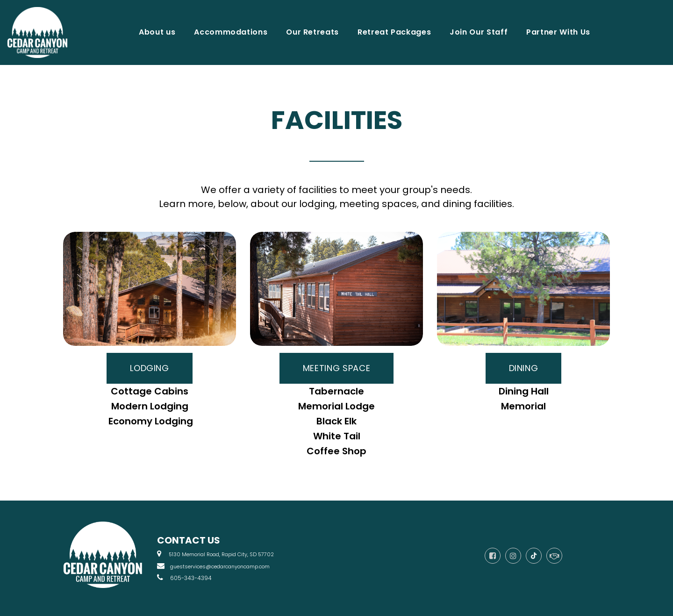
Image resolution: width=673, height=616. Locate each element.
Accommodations (231, 32)
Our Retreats (312, 32)
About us (157, 32)
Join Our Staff (479, 32)
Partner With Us (558, 32)
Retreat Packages (394, 32)
